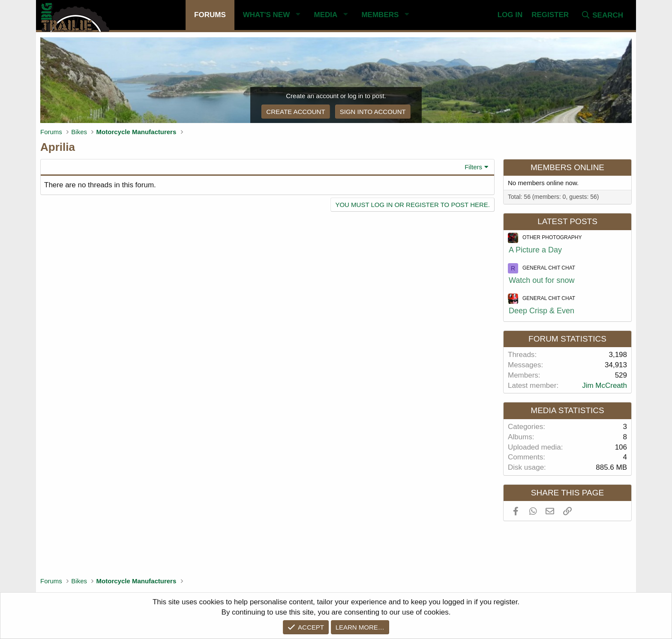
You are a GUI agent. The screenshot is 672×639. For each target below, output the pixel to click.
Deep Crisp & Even (541, 311)
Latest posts (567, 221)
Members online (567, 167)
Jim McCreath (604, 385)
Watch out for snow (541, 280)
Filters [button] (473, 167)
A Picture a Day (535, 250)
